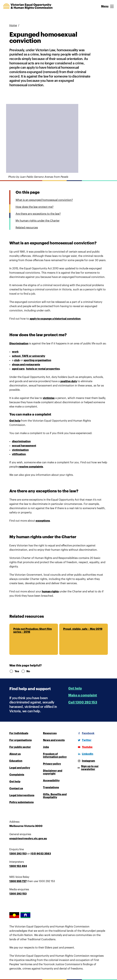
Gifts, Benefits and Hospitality (55, 796)
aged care (18, 369)
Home (13, 25)
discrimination (21, 441)
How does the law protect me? (35, 207)
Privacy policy (52, 764)
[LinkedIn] (85, 754)
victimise (49, 398)
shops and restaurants (26, 365)
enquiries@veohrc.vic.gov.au (28, 839)
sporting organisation (37, 360)
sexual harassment (24, 446)
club (17, 360)
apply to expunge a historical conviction (55, 319)
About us (15, 754)
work (15, 352)
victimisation (20, 450)
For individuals (19, 733)
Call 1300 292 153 (83, 702)
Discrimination (19, 344)
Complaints (17, 775)
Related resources (27, 228)
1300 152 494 (18, 866)
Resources (50, 733)
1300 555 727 (18, 881)
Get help (15, 421)
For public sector (20, 747)
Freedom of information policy (55, 755)
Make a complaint (83, 695)
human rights (50, 592)
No (26, 671)
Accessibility (51, 781)
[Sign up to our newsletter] (92, 768)
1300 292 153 (18, 854)
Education (16, 761)
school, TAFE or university (29, 356)
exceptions (43, 521)
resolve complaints (31, 467)
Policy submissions (21, 802)
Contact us (16, 789)
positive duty (69, 381)
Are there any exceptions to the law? (38, 214)
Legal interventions (22, 795)
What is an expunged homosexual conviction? (44, 200)
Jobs (46, 747)
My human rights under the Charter (38, 221)
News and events (54, 740)
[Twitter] (84, 740)
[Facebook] (85, 733)
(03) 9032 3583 (41, 854)
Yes (14, 671)
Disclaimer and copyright (53, 772)
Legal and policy (20, 768)
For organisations (21, 740)
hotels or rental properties (43, 369)
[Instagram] (86, 761)
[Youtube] (85, 747)
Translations (51, 788)
